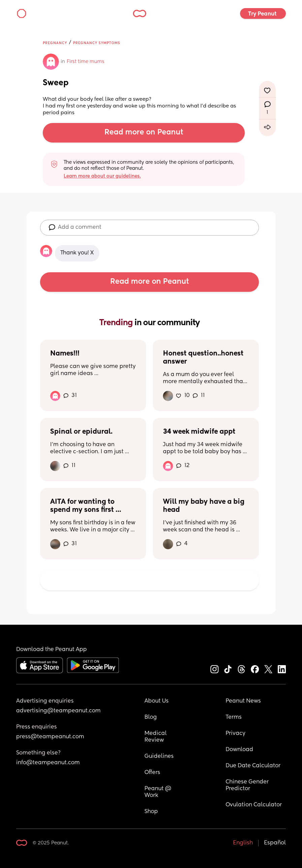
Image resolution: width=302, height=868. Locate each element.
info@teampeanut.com (48, 763)
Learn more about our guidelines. (102, 176)
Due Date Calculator (253, 766)
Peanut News (243, 701)
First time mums (86, 62)
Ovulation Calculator (254, 805)
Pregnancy (55, 43)
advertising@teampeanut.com (58, 711)
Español (275, 843)
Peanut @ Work (159, 792)
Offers (152, 773)
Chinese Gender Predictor (248, 785)
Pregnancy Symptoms (97, 43)
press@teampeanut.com (50, 737)
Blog (151, 717)
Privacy (236, 734)
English (243, 843)
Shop (151, 812)
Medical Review (156, 737)
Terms (234, 717)
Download (239, 750)
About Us (157, 701)
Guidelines (159, 756)
